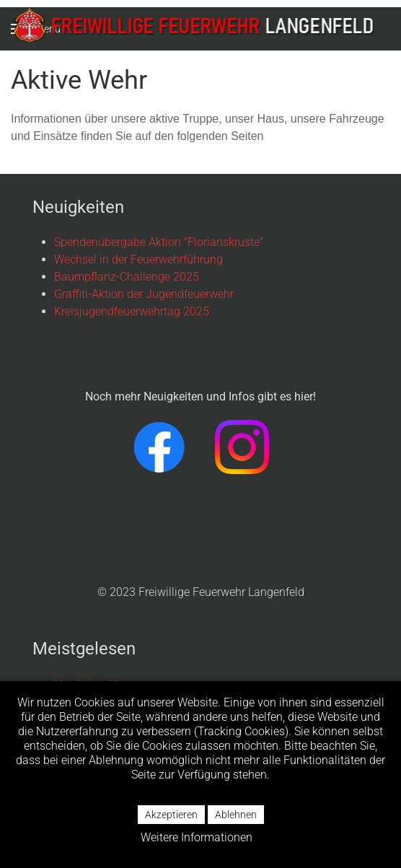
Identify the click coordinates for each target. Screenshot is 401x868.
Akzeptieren (171, 815)
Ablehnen (236, 815)
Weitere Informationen (197, 837)
